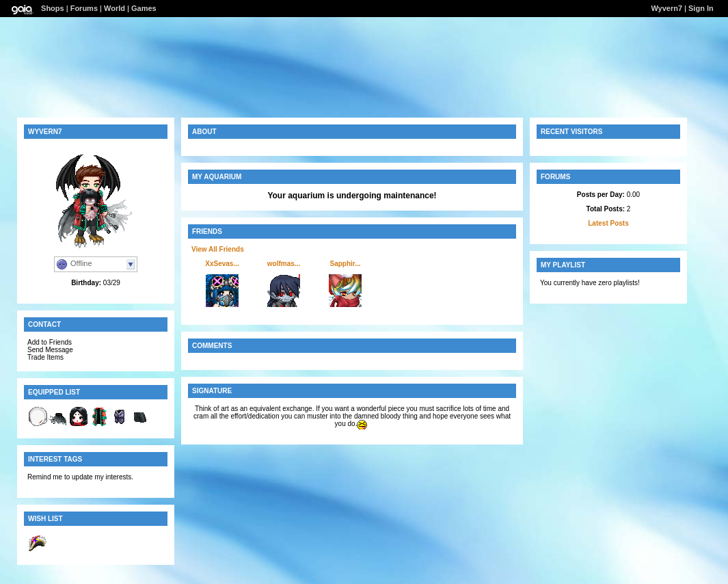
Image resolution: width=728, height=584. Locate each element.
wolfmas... (284, 264)
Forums (84, 8)
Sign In (701, 8)
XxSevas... (222, 264)
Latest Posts (608, 223)
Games (144, 8)
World (114, 8)
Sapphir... (345, 264)
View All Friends (218, 249)
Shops (53, 8)
